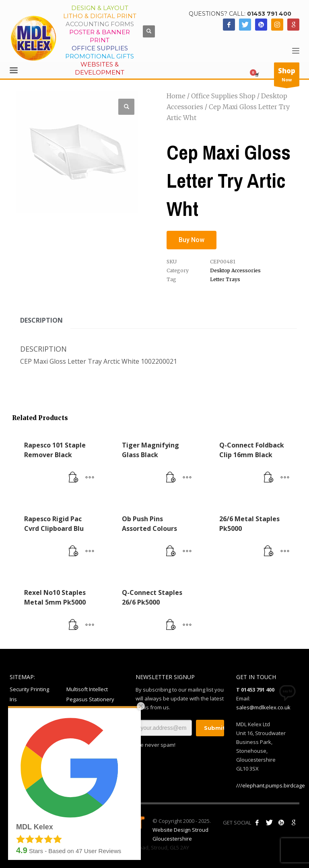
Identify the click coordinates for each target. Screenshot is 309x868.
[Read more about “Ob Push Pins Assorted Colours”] (171, 551)
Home (176, 96)
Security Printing (29, 689)
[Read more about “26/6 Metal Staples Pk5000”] (269, 551)
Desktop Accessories (235, 270)
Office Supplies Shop (223, 96)
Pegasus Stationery (90, 699)
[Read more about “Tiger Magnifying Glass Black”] (171, 478)
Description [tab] (41, 320)
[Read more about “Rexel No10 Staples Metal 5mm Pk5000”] (74, 625)
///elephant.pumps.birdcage (271, 785)
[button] (126, 107)
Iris (13, 699)
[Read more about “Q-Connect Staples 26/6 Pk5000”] (171, 625)
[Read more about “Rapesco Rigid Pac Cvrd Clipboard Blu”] (74, 551)
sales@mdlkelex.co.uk (263, 707)
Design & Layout (100, 8)
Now (287, 76)
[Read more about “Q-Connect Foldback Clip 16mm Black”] (269, 478)
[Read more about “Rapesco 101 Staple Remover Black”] (74, 478)
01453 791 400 (269, 14)
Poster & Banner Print (100, 36)
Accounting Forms (100, 24)
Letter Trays (225, 279)
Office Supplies (100, 48)
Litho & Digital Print (100, 16)
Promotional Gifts (100, 56)
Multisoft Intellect (87, 689)
